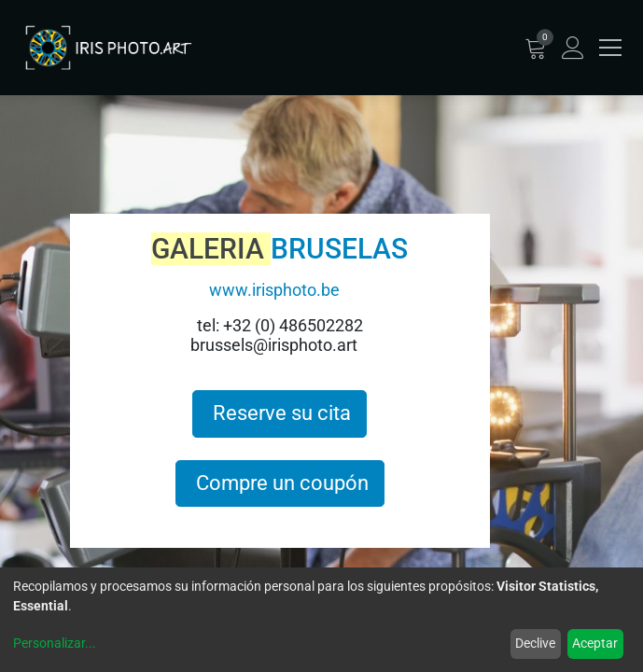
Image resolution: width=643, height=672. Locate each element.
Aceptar (595, 643)
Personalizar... (55, 643)
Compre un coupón (280, 483)
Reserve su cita (280, 413)
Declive (535, 643)
